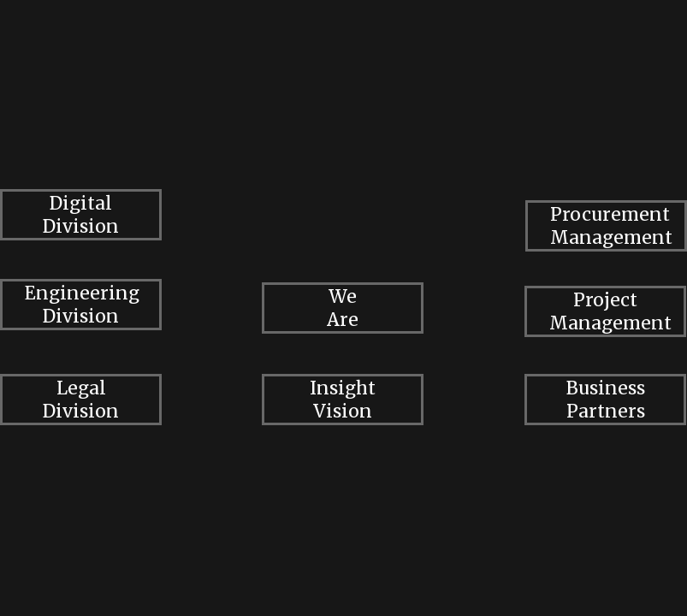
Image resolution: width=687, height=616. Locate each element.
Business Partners (606, 400)
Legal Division (81, 400)
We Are (343, 308)
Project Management (610, 311)
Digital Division (81, 215)
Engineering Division (82, 305)
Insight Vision (343, 400)
